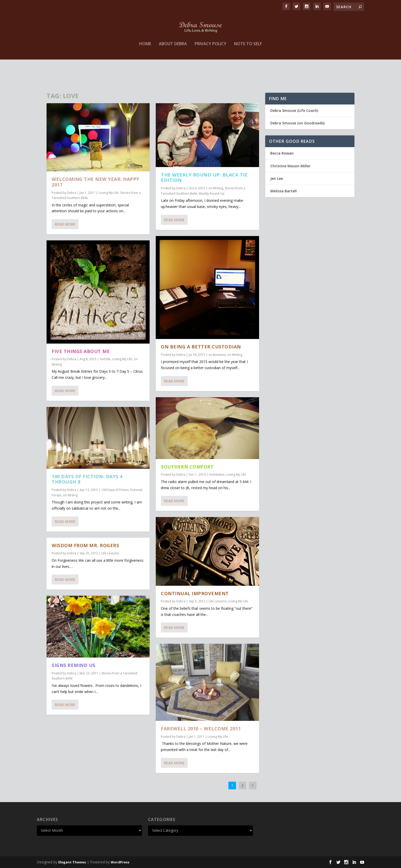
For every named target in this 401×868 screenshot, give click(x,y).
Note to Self (248, 67)
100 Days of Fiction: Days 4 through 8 (87, 479)
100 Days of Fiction (115, 490)
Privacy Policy (210, 67)
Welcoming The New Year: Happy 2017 (96, 182)
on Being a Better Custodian (201, 347)
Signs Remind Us (74, 665)
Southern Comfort (187, 467)
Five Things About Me (81, 351)
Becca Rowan (282, 153)
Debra (72, 193)
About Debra (173, 67)
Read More (65, 224)
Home (145, 67)
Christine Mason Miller (290, 166)
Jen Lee (277, 178)
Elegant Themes (72, 862)
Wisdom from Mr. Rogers (85, 545)
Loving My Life (109, 193)
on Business (217, 355)
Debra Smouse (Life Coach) (294, 110)
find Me (105, 359)
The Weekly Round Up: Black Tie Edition (204, 177)
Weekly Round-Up (212, 193)
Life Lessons (110, 553)
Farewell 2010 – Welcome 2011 (201, 729)
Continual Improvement (195, 593)
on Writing (70, 495)
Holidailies (217, 474)
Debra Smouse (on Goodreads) (297, 123)
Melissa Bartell (283, 191)
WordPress (120, 862)
